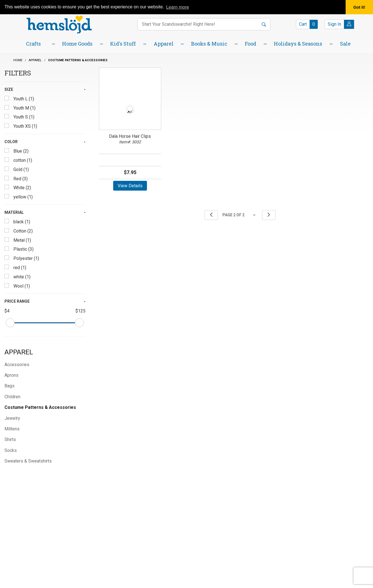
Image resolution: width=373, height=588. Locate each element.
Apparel (19, 352)
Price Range (17, 301)
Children (12, 397)
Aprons (11, 375)
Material (14, 212)
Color (11, 142)
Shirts (10, 439)
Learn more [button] (178, 7)
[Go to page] (240, 215)
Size (9, 89)
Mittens (12, 429)
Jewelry (12, 418)
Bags (9, 386)
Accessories (17, 365)
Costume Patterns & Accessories (40, 407)
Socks (11, 450)
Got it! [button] (359, 7)
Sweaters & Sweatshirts (28, 461)
